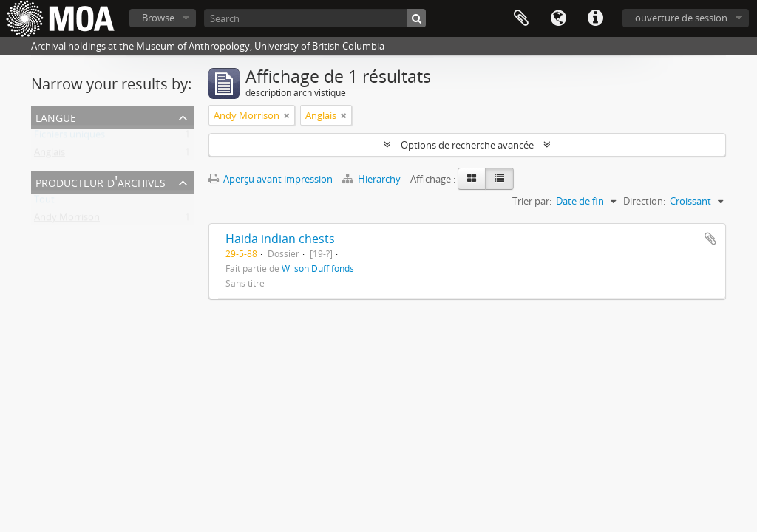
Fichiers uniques (69, 137)
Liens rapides (595, 18)
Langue (558, 18)
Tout (44, 202)
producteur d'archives (101, 181)
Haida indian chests (280, 239)
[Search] (315, 18)
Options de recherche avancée (467, 145)
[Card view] (472, 179)
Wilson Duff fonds (318, 268)
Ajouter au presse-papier (710, 239)
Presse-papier (521, 18)
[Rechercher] (417, 18)
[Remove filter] (287, 115)
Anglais (50, 155)
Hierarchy (373, 179)
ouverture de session (681, 18)
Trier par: (532, 201)
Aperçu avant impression (271, 179)
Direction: (644, 201)
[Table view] (499, 179)
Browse (158, 18)
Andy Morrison (67, 220)
